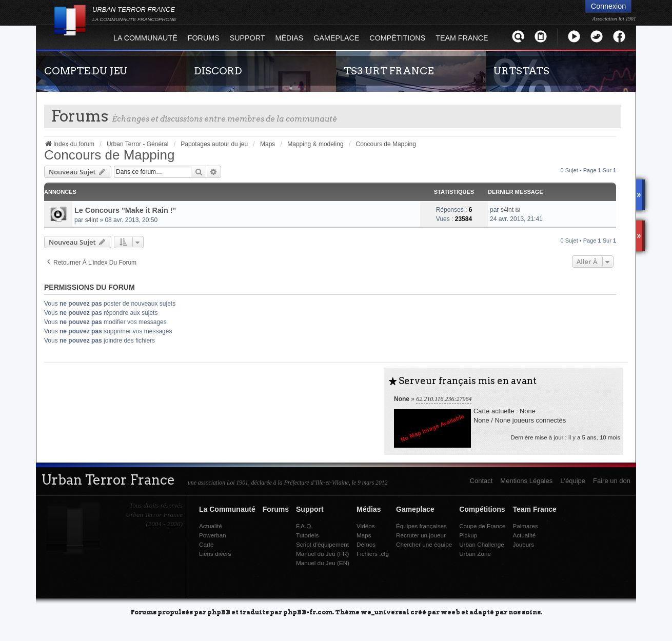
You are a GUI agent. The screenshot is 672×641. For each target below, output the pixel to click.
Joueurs (523, 544)
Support (248, 38)
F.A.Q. (304, 526)
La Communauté (145, 38)
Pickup (468, 535)
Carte (206, 544)
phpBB (219, 612)
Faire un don (612, 481)
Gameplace (336, 38)
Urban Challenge (482, 544)
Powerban (213, 535)
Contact (481, 481)
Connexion (608, 6)
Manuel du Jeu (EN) (323, 563)
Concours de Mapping (109, 155)
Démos (366, 544)
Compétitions (397, 38)
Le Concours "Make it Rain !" (125, 210)
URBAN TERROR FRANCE (134, 14)
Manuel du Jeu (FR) (322, 554)
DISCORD (218, 71)
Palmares (525, 526)
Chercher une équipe (424, 544)
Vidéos (366, 526)
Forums (204, 38)
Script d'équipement (322, 544)
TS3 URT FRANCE (389, 71)
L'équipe (573, 481)
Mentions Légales (526, 481)
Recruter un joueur (421, 535)
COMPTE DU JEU (86, 71)
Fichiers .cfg (373, 554)
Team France (462, 38)
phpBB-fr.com (308, 612)
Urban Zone (475, 554)
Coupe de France (482, 526)
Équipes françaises (421, 526)
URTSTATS (521, 71)
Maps (364, 535)
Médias (290, 38)
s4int (92, 220)
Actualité (211, 526)
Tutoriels (307, 535)
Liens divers (215, 554)
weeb (450, 612)
